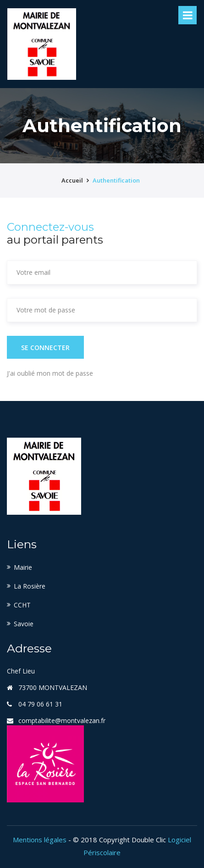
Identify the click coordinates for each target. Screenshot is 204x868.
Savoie (24, 624)
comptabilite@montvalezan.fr (62, 721)
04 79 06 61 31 (40, 704)
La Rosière (30, 586)
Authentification (116, 180)
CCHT (22, 605)
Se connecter (45, 348)
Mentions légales (40, 840)
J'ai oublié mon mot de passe (50, 373)
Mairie (23, 567)
